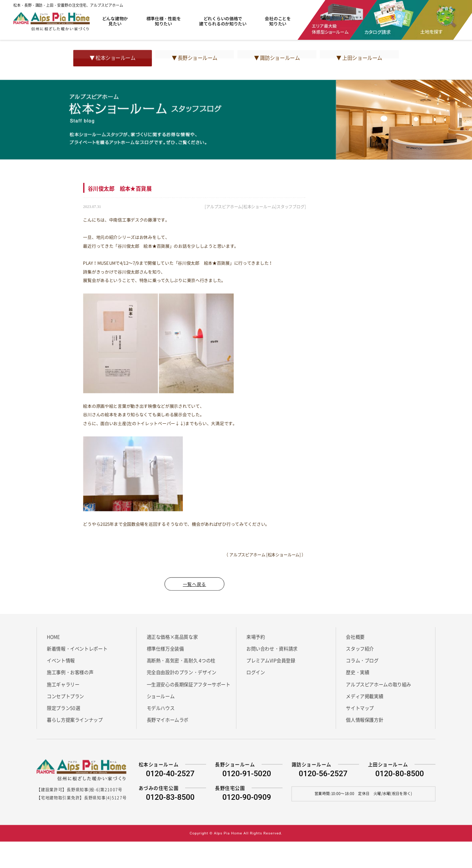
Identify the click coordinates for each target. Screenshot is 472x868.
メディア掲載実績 (365, 696)
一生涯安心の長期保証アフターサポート (189, 684)
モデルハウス (161, 708)
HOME (53, 636)
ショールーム (161, 696)
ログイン (256, 672)
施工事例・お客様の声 (70, 672)
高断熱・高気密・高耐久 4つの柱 (181, 660)
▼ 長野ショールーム (195, 58)
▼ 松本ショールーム (112, 58)
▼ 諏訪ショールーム (277, 58)
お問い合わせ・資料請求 (272, 648)
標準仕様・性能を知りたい (164, 21)
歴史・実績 (358, 672)
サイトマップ (360, 708)
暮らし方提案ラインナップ (75, 720)
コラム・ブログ (362, 660)
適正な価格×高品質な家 (172, 636)
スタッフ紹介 (360, 648)
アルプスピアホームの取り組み (379, 684)
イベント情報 (61, 660)
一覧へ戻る (195, 584)
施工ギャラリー (63, 684)
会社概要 (355, 636)
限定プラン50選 (63, 708)
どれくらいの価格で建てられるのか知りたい (223, 21)
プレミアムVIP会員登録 (271, 660)
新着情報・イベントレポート (77, 648)
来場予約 (256, 636)
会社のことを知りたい (278, 21)
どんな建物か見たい (115, 21)
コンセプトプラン (65, 696)
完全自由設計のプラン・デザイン (182, 672)
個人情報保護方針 (365, 720)
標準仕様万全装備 (165, 648)
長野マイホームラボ (168, 720)
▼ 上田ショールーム (359, 58)
